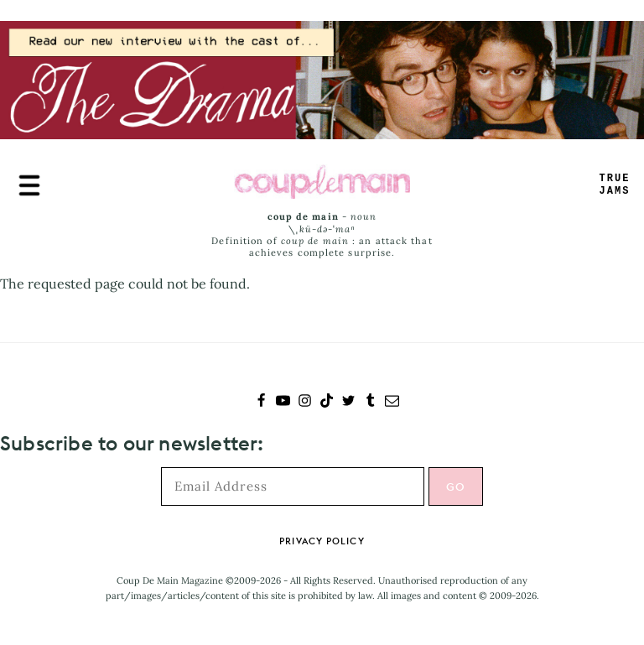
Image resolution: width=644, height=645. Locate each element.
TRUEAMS (615, 185)
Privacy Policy (322, 541)
